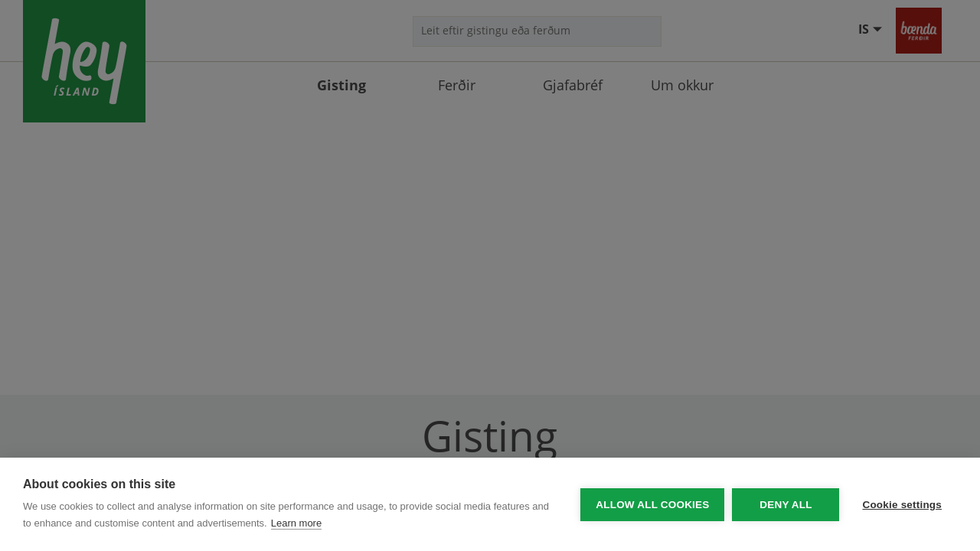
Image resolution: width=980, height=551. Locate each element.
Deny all (786, 505)
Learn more (296, 523)
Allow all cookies (652, 505)
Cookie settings (902, 505)
